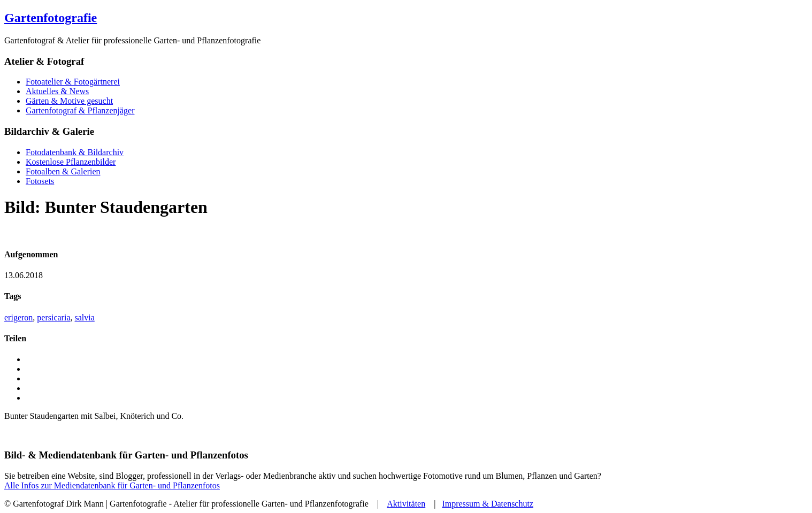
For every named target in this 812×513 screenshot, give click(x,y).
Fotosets (40, 181)
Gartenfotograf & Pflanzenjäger (80, 110)
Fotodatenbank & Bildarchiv (75, 152)
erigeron (18, 317)
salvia (85, 317)
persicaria (53, 317)
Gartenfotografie (51, 18)
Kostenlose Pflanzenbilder (71, 162)
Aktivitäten (406, 504)
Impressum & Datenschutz (488, 504)
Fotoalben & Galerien (63, 171)
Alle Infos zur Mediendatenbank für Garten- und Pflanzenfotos (112, 485)
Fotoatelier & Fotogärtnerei (73, 82)
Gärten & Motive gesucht (69, 101)
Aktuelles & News (57, 91)
